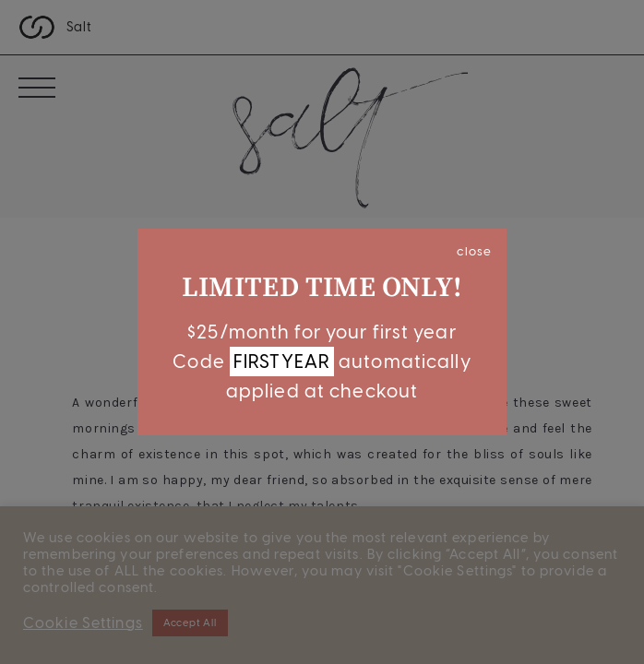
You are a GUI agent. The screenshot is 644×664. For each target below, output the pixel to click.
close (474, 251)
